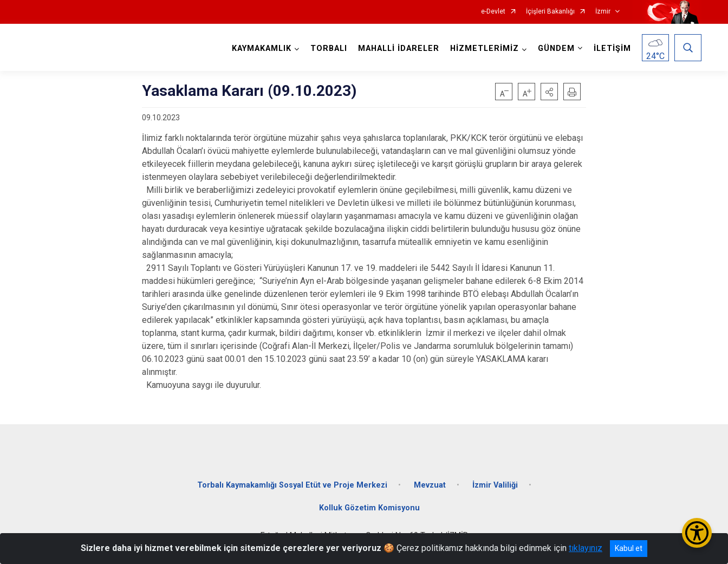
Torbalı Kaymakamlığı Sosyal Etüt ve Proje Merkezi (292, 485)
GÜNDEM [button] (556, 48)
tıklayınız (586, 548)
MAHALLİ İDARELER (399, 48)
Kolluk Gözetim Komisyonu (369, 508)
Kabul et (629, 548)
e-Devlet (493, 12)
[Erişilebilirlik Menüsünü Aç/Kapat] (697, 533)
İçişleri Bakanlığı (550, 12)
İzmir (603, 12)
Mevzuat (430, 485)
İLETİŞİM (612, 48)
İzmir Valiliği (495, 485)
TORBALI (329, 48)
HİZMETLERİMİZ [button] (485, 48)
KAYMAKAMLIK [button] (262, 48)
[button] (549, 92)
